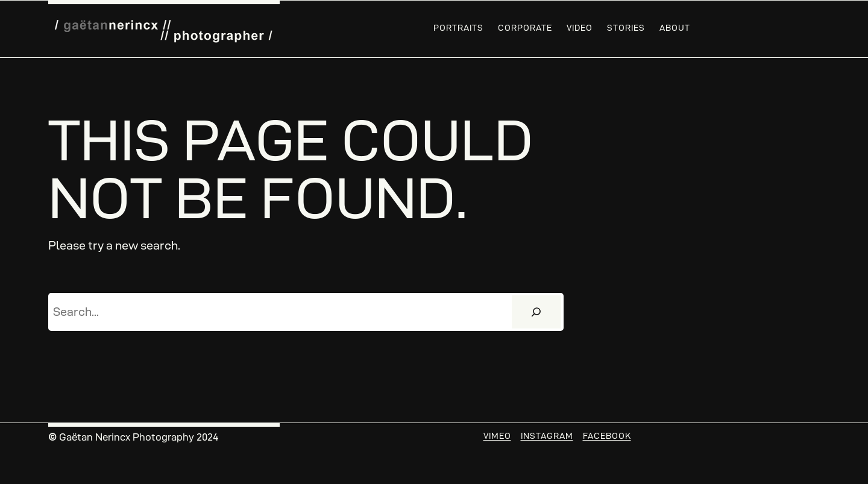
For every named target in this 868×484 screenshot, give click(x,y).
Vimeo (497, 436)
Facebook (607, 436)
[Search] (536, 312)
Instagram (547, 436)
